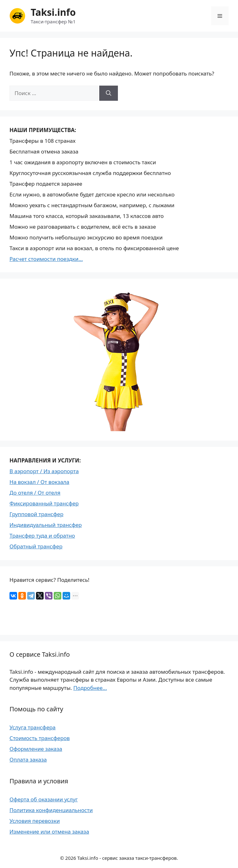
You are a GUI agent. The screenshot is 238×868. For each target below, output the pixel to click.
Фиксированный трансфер (44, 503)
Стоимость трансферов (40, 738)
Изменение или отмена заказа (49, 832)
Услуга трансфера (33, 727)
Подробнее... (90, 688)
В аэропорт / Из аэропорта (44, 471)
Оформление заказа (36, 749)
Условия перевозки (35, 821)
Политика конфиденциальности (51, 810)
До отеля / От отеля (35, 493)
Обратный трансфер (36, 546)
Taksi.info (53, 12)
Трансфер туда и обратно (42, 536)
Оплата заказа (28, 759)
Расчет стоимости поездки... (46, 259)
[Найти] (109, 93)
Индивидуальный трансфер (46, 525)
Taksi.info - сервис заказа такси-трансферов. (128, 858)
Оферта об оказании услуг (44, 799)
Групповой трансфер (37, 514)
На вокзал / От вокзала (39, 482)
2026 (70, 858)
